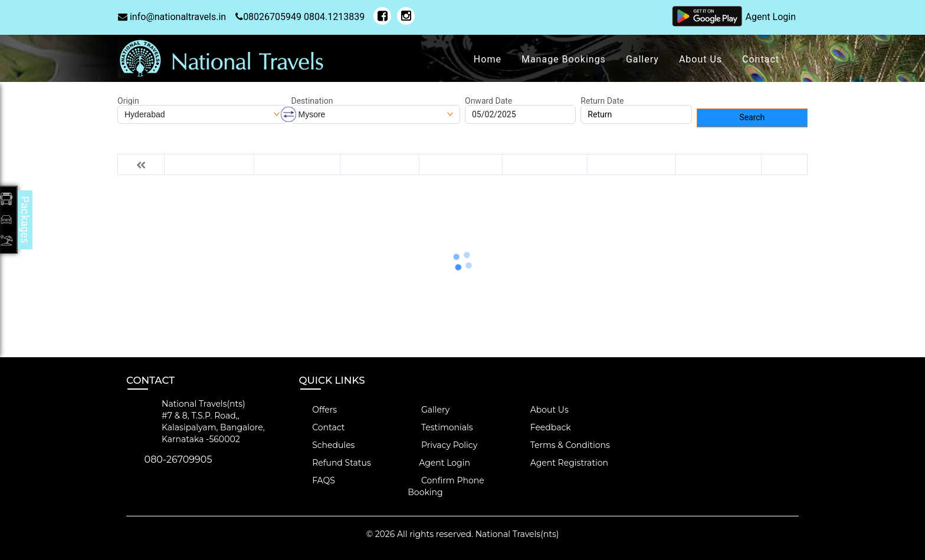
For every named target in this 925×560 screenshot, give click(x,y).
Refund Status (335, 463)
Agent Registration (562, 463)
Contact (761, 59)
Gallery (642, 59)
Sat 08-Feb (460, 164)
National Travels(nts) (517, 534)
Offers (318, 410)
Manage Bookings (564, 59)
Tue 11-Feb (718, 164)
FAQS (317, 480)
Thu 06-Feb (297, 164)
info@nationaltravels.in (172, 17)
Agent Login (771, 17)
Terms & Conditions (563, 445)
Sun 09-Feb (545, 164)
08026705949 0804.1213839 (300, 17)
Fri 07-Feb (380, 164)
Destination (312, 101)
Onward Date (488, 101)
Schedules (327, 445)
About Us (701, 59)
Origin (128, 101)
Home (488, 59)
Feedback (544, 427)
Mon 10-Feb (631, 164)
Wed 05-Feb (209, 164)
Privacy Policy (442, 445)
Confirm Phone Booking (446, 486)
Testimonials (440, 427)
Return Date (602, 101)
